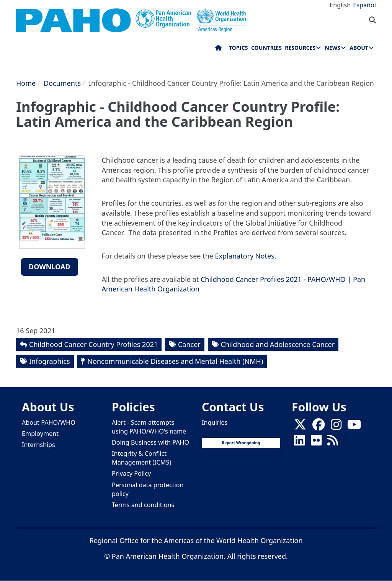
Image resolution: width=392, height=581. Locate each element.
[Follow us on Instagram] (336, 427)
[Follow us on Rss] (333, 442)
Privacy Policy (131, 473)
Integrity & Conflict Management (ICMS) (141, 458)
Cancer (189, 344)
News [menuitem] (333, 48)
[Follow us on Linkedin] (299, 442)
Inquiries (215, 422)
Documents (62, 83)
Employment (40, 434)
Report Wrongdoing (241, 443)
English (340, 5)
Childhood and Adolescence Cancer (278, 344)
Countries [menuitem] (266, 48)
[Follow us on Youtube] (354, 427)
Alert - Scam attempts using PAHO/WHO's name (149, 427)
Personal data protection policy (148, 489)
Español (364, 5)
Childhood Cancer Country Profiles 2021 (93, 344)
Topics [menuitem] (238, 48)
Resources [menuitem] (300, 48)
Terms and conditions (143, 505)
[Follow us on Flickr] (316, 442)
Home (26, 83)
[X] (300, 427)
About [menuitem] (359, 48)
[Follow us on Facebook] (318, 427)
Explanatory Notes (245, 256)
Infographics (50, 361)
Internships (38, 445)
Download (50, 267)
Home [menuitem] (218, 49)
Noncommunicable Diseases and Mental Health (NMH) (175, 361)
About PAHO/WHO (49, 422)
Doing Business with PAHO (150, 442)
